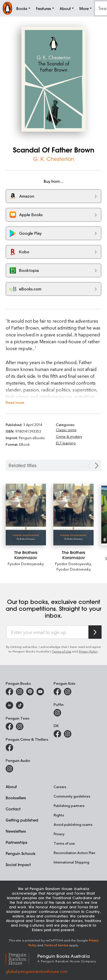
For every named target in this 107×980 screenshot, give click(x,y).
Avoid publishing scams (73, 824)
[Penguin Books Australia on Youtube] (40, 692)
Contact (13, 809)
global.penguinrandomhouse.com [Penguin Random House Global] (37, 971)
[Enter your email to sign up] (47, 632)
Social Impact (18, 864)
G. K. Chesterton (54, 159)
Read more (15, 402)
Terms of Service (56, 945)
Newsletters (16, 831)
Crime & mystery (69, 436)
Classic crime (66, 430)
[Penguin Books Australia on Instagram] (20, 692)
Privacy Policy (88, 651)
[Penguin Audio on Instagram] (9, 769)
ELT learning (66, 443)
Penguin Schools (21, 853)
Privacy (59, 834)
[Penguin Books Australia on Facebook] (9, 692)
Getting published (22, 820)
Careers (60, 787)
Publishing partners (69, 806)
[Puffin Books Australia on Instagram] (57, 713)
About (11, 787)
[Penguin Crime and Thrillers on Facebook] (9, 748)
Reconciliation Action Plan (74, 853)
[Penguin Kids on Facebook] (57, 692)
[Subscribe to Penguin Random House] (95, 632)
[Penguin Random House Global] (22, 958)
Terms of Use (62, 651)
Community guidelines (72, 796)
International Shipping (71, 862)
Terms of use (64, 843)
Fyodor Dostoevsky (74, 569)
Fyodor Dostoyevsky (73, 564)
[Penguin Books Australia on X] (30, 692)
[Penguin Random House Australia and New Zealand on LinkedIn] (9, 705)
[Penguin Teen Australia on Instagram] (20, 726)
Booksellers (16, 798)
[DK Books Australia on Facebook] (57, 734)
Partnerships (17, 842)
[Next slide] (97, 466)
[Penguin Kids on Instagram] (68, 692)
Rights (59, 815)
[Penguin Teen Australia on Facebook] (9, 726)
